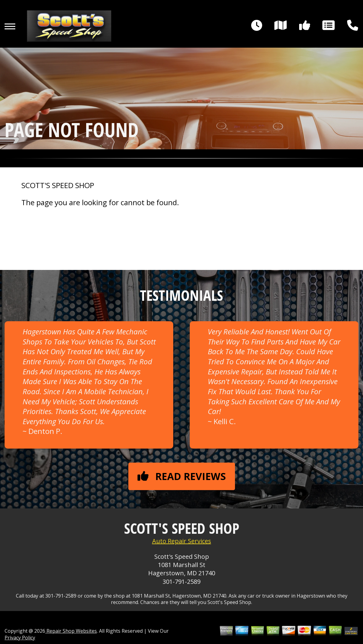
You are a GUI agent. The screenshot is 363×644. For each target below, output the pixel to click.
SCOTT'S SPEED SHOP (58, 185)
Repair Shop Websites (71, 631)
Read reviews (182, 476)
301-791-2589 (182, 582)
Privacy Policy (20, 638)
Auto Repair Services (182, 541)
